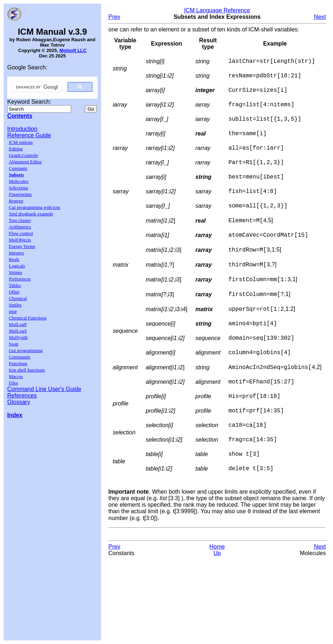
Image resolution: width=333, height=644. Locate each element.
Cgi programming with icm (34, 207)
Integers (16, 253)
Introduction (22, 129)
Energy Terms (22, 246)
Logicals (17, 266)
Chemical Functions (27, 318)
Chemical (18, 298)
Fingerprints (20, 194)
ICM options (21, 142)
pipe (13, 311)
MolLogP (18, 324)
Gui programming (26, 350)
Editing (16, 149)
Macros (16, 376)
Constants (18, 168)
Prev (114, 17)
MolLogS (18, 331)
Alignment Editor (25, 162)
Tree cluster (20, 220)
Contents (20, 116)
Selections (18, 188)
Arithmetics (20, 227)
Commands (19, 357)
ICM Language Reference (217, 10)
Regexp (16, 201)
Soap (13, 344)
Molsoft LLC (73, 50)
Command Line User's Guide (44, 389)
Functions (18, 363)
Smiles (15, 305)
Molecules (18, 181)
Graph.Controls (23, 155)
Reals (14, 259)
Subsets (16, 175)
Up (217, 594)
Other (14, 292)
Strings (15, 272)
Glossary (19, 402)
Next (320, 17)
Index (15, 415)
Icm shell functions (27, 370)
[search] (37, 87)
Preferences (20, 279)
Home (217, 587)
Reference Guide (29, 135)
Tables (15, 285)
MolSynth (18, 337)
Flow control (21, 233)
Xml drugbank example (31, 214)
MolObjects (20, 240)
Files (13, 383)
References (22, 396)
